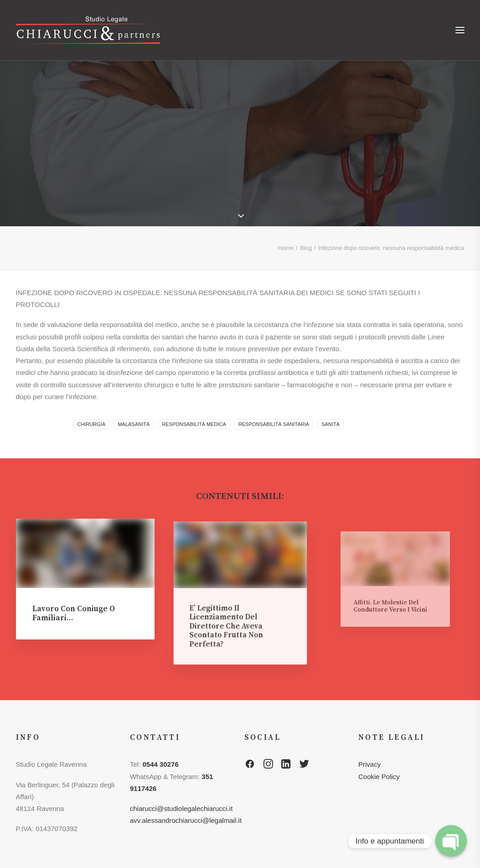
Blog (306, 248)
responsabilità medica (194, 424)
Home (286, 248)
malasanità (134, 424)
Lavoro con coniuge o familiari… (75, 610)
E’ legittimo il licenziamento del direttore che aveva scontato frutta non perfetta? (231, 614)
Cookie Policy (379, 777)
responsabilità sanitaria (274, 424)
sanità (330, 424)
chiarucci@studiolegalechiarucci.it (181, 808)
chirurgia (92, 424)
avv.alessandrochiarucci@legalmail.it (186, 820)
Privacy (369, 764)
